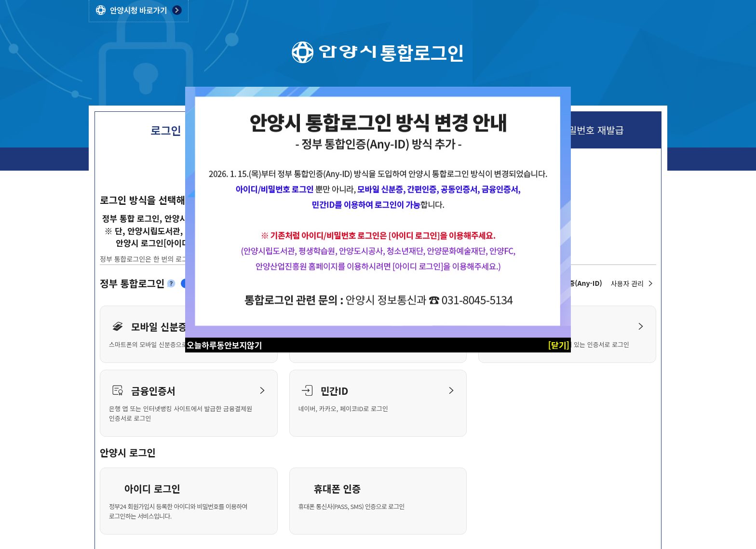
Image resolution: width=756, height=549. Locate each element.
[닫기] (559, 345)
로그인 (166, 130)
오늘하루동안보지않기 (224, 345)
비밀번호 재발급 (592, 130)
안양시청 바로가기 (138, 10)
